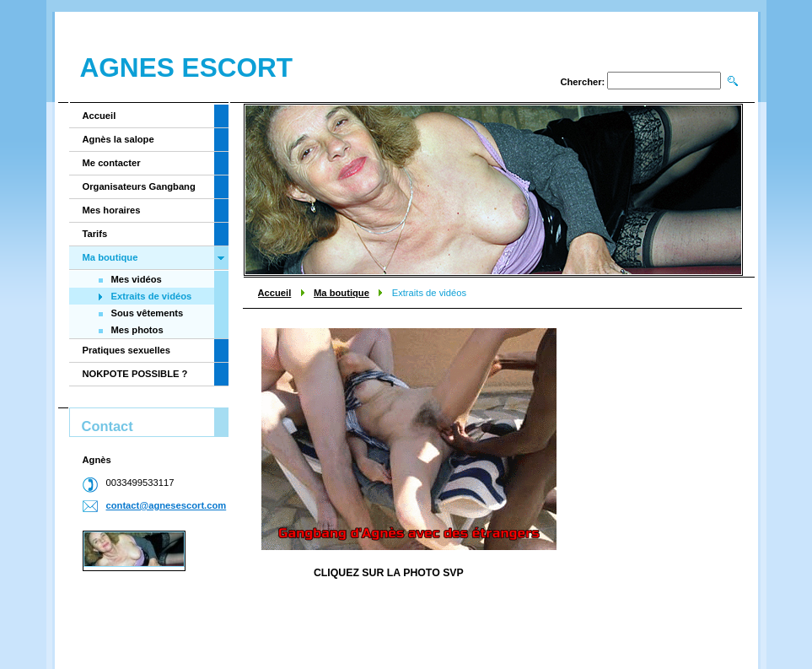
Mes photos (137, 330)
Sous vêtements (148, 313)
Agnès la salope (118, 139)
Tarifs (95, 234)
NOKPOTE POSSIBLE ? (135, 374)
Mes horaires (112, 210)
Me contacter (112, 163)
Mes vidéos (137, 279)
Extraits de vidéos (152, 296)
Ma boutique (341, 293)
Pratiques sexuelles (126, 350)
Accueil (275, 293)
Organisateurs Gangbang (139, 186)
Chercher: (582, 82)
